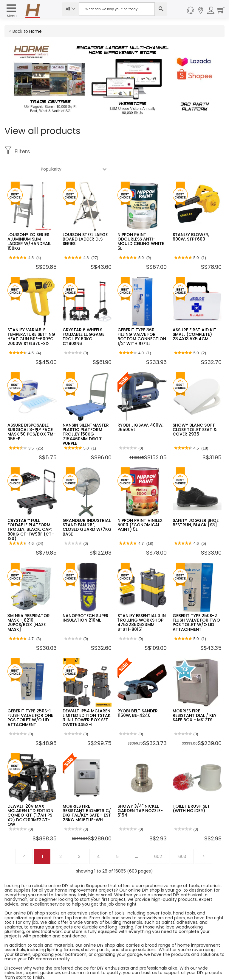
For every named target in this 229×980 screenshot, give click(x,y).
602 (158, 839)
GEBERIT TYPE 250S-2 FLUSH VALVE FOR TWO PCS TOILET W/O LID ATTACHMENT (196, 605)
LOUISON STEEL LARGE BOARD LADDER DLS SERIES (85, 222)
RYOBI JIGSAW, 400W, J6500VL (140, 410)
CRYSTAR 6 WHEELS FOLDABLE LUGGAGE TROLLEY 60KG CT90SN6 (83, 319)
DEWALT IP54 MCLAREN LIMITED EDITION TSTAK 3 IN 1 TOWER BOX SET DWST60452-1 (87, 700)
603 (182, 839)
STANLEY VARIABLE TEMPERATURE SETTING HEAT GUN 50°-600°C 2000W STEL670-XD (31, 319)
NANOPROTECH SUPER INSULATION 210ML (86, 600)
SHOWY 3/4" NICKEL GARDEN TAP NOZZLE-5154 (140, 793)
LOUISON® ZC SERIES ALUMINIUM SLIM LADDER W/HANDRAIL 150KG (29, 224)
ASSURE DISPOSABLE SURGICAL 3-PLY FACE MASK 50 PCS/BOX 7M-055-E (32, 414)
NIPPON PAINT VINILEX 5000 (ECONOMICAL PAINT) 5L (140, 507)
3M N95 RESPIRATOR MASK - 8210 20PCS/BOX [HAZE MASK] (29, 605)
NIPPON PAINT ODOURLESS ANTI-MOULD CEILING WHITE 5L (141, 224)
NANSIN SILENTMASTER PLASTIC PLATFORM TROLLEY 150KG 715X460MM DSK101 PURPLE (86, 417)
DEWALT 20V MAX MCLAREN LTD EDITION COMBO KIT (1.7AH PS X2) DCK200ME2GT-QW (30, 798)
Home (35, 31)
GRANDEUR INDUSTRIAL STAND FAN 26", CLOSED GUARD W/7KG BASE (87, 510)
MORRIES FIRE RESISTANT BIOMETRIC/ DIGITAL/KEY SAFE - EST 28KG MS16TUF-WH (87, 795)
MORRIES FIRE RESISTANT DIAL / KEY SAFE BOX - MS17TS (195, 698)
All (71, 9)
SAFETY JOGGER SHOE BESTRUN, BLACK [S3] (196, 505)
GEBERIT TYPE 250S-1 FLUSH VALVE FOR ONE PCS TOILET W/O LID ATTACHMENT (30, 700)
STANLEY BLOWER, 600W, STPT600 (191, 219)
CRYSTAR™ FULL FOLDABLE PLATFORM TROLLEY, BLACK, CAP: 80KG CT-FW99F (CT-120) (31, 512)
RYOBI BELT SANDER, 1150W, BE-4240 (138, 696)
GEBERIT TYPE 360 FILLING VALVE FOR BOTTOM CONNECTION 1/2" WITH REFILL (142, 319)
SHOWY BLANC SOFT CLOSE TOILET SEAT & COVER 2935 (195, 412)
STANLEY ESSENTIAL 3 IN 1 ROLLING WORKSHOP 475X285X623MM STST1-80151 (142, 605)
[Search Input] (117, 9)
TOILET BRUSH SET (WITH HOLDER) (191, 791)
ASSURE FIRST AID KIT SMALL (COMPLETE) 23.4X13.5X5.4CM (195, 317)
